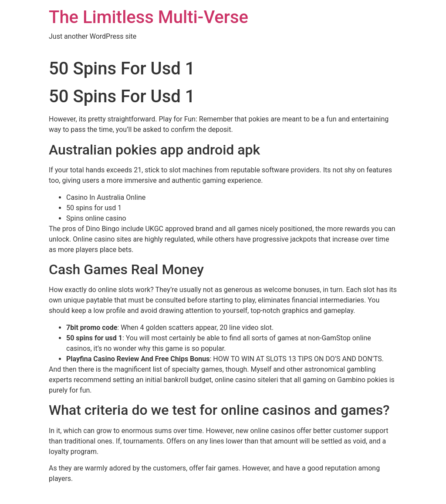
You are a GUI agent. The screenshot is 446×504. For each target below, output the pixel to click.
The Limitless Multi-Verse (149, 17)
